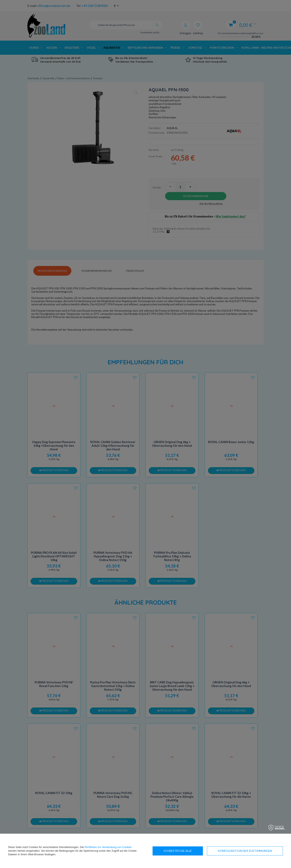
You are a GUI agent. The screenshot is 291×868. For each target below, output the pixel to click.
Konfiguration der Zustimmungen (191, 851)
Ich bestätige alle (258, 851)
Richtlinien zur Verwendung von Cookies (108, 847)
